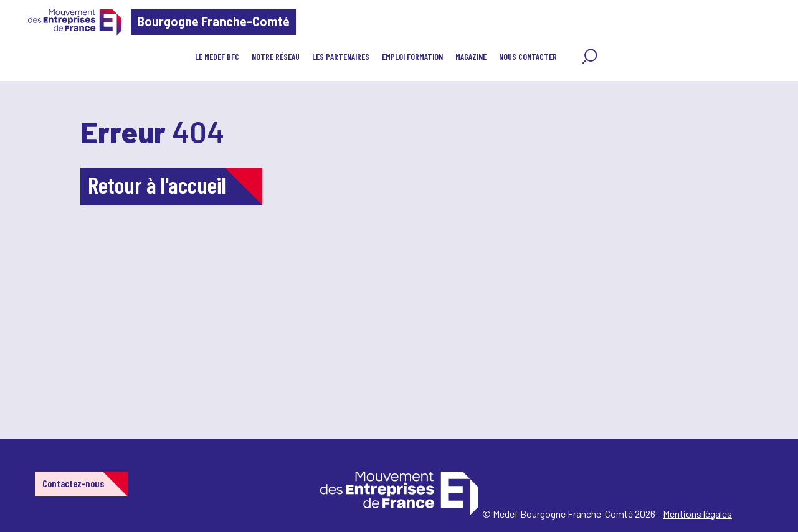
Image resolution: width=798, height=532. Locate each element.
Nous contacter (528, 56)
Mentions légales (697, 514)
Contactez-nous (73, 483)
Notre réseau (276, 56)
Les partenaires (341, 56)
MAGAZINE (471, 56)
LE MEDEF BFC (217, 56)
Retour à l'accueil (157, 185)
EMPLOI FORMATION (412, 56)
